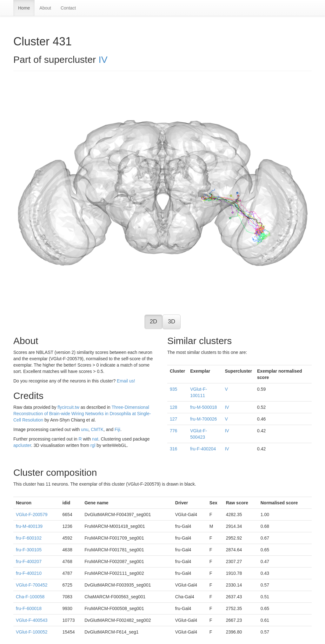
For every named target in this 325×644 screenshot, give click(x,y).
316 (173, 449)
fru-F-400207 (29, 561)
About (45, 8)
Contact (68, 8)
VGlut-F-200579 (32, 515)
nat (95, 439)
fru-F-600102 (29, 538)
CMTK (97, 429)
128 (173, 407)
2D (153, 322)
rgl (93, 445)
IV (103, 60)
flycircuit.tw (68, 407)
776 (173, 431)
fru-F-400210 (29, 573)
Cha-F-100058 (30, 597)
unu (85, 429)
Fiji (117, 429)
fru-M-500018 (203, 407)
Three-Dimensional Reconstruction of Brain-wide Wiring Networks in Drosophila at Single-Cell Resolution (82, 414)
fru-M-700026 (203, 419)
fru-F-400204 (203, 449)
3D (172, 322)
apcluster (22, 445)
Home (24, 8)
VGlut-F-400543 (32, 620)
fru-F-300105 (29, 550)
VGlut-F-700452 (32, 585)
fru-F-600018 (29, 608)
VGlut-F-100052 (32, 632)
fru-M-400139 (29, 526)
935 (173, 389)
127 (173, 419)
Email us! (126, 381)
